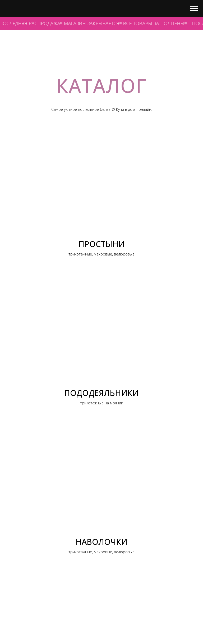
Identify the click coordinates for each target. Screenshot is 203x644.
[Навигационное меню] (194, 8)
